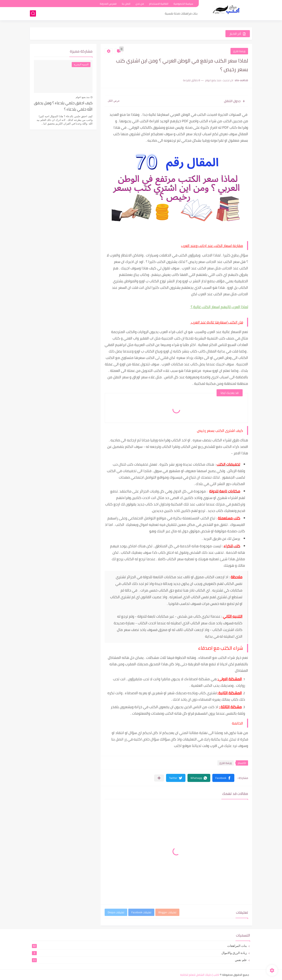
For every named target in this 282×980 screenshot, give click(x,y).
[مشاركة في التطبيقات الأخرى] (159, 778)
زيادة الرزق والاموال (139, 953)
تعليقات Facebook (141, 912)
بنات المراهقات (139, 946)
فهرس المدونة (108, 4)
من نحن (140, 4)
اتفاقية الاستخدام (159, 4)
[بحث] (33, 13)
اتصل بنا (126, 4)
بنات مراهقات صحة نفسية (181, 13)
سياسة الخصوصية (183, 4)
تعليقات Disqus (116, 912)
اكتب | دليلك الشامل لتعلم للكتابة (200, 975)
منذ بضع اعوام (83, 97)
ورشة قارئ (239, 51)
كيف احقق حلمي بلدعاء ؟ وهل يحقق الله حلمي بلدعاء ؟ (63, 106)
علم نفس (139, 960)
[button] (223, 778)
